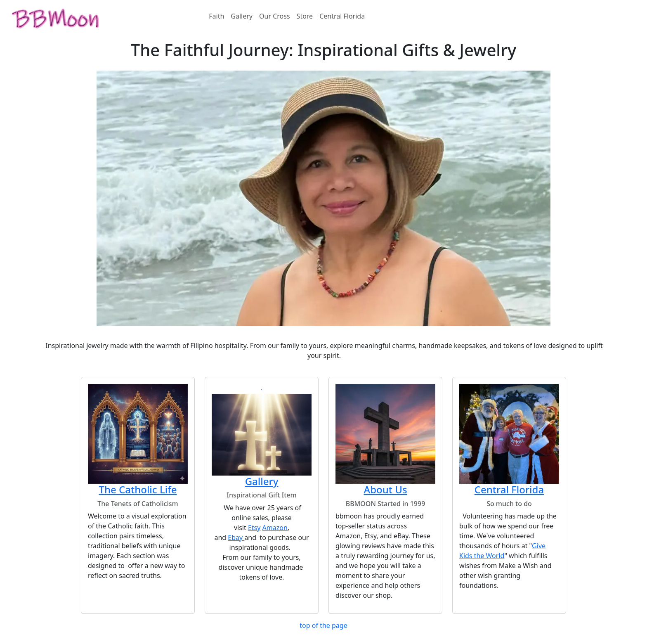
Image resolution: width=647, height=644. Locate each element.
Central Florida (342, 16)
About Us (385, 489)
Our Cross (275, 16)
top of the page (323, 625)
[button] (262, 390)
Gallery (242, 16)
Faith (216, 16)
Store (305, 16)
